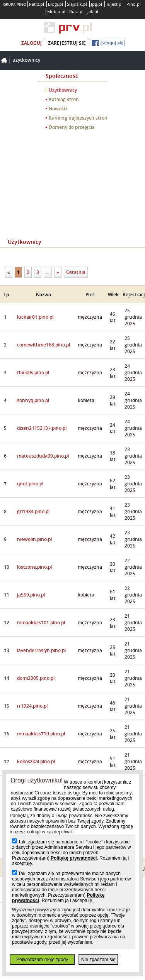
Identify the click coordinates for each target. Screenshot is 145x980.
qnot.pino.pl (30, 484)
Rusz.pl (76, 11)
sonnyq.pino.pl (33, 400)
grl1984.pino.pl (33, 511)
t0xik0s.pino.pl (33, 373)
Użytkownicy (26, 60)
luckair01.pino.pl (35, 317)
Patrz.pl (37, 4)
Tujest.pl (114, 4)
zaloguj (32, 43)
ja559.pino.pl (31, 595)
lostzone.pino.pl (34, 567)
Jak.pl (93, 11)
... (48, 272)
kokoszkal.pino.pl (36, 761)
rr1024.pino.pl (32, 706)
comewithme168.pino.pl (43, 345)
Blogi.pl (55, 4)
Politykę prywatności (74, 858)
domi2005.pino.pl (36, 678)
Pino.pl (134, 4)
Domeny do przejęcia (72, 127)
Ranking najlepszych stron (78, 118)
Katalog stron (64, 99)
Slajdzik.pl (77, 4)
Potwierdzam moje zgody (42, 960)
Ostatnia (76, 272)
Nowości (58, 109)
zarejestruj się (67, 43)
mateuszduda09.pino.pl (43, 456)
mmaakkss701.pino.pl (41, 623)
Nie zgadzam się (98, 960)
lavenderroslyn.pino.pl (41, 650)
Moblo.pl (56, 11)
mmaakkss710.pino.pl (41, 734)
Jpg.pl (96, 4)
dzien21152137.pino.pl (42, 428)
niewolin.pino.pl (34, 539)
